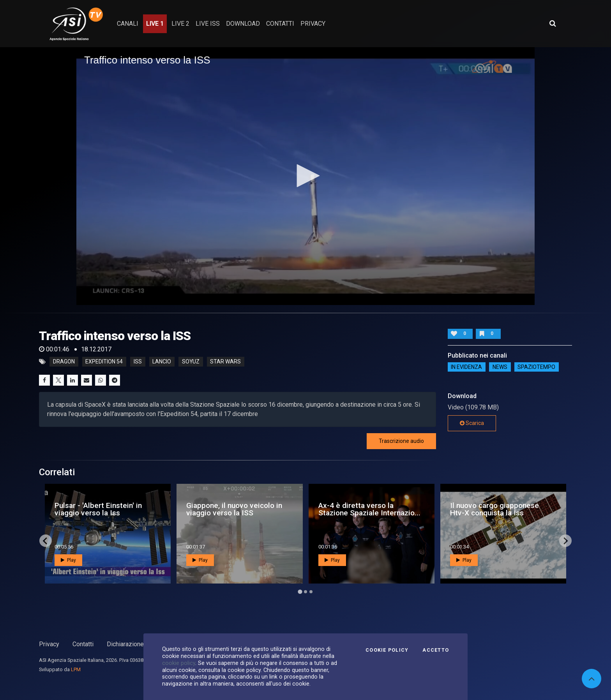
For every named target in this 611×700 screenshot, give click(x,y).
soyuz (191, 362)
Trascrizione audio (401, 441)
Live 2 (180, 24)
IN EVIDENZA (466, 367)
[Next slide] (565, 541)
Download (243, 24)
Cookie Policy (387, 650)
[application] (305, 176)
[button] (305, 176)
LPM (76, 669)
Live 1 (155, 24)
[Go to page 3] (311, 592)
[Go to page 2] (305, 592)
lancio (162, 362)
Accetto (436, 650)
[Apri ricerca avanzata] (553, 23)
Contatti (83, 644)
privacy (313, 24)
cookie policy (179, 663)
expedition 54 (104, 362)
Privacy (49, 644)
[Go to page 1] (300, 592)
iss (138, 362)
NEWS (500, 367)
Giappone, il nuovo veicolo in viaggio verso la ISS (234, 509)
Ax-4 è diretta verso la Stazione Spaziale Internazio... (369, 509)
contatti (280, 24)
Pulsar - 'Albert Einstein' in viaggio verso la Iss (98, 509)
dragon (64, 362)
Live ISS (208, 24)
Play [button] (68, 560)
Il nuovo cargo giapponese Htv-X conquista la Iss (494, 509)
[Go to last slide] (46, 541)
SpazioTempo (536, 367)
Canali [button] (128, 24)
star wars (225, 362)
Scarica (472, 423)
